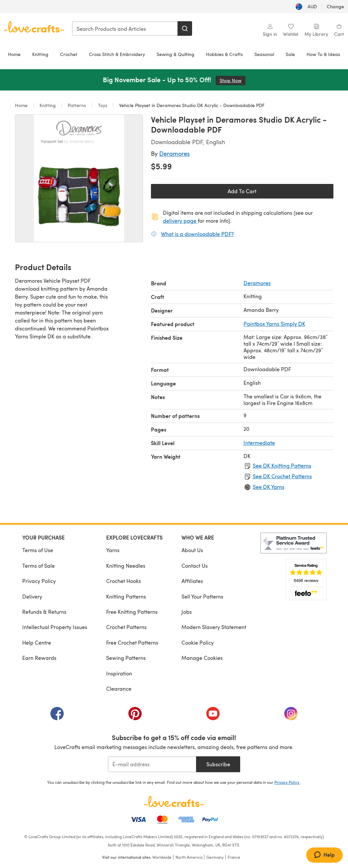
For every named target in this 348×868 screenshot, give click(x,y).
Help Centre (37, 642)
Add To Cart (242, 191)
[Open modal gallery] (79, 178)
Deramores (174, 153)
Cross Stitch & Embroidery (117, 54)
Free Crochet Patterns (132, 642)
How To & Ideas (323, 54)
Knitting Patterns (126, 596)
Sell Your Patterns (202, 596)
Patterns (77, 105)
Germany (215, 857)
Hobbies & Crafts (224, 54)
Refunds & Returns (44, 612)
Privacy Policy (39, 581)
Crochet (69, 54)
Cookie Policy (198, 642)
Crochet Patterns (126, 627)
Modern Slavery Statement (214, 627)
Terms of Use (38, 550)
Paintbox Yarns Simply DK (274, 324)
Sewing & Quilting (175, 54)
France (234, 857)
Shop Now (233, 80)
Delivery (32, 596)
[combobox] (125, 29)
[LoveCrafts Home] (174, 801)
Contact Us (195, 566)
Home (14, 54)
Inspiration (119, 673)
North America (189, 857)
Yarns (113, 550)
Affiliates (192, 581)
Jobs (187, 612)
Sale (290, 54)
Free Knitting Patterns (132, 612)
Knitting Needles (126, 566)
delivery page (180, 221)
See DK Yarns (269, 487)
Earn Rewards (39, 658)
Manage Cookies (202, 658)
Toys (103, 105)
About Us (192, 550)
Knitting (40, 54)
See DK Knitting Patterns (282, 465)
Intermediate (259, 443)
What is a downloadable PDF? (197, 234)
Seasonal (264, 54)
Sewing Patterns (126, 658)
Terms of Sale (38, 566)
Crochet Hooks (124, 581)
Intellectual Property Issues (55, 627)
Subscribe (218, 764)
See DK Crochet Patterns (282, 476)
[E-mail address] (152, 764)
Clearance (119, 689)
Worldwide (162, 857)
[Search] (185, 29)
